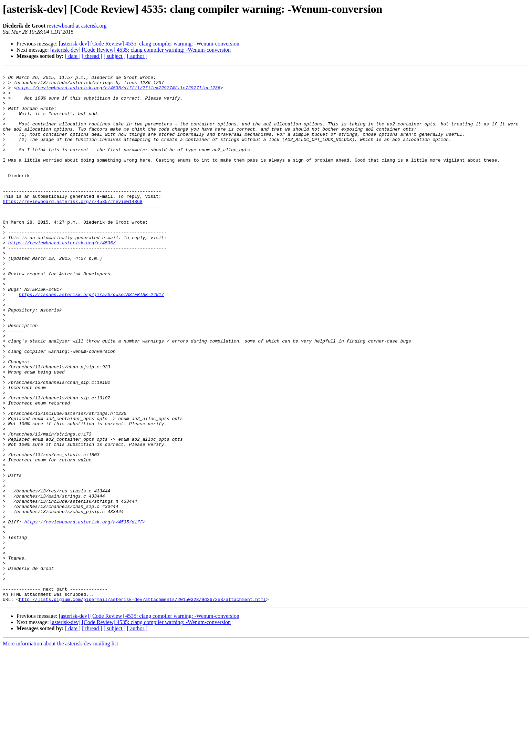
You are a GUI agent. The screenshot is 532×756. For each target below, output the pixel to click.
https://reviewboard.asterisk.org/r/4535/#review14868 (73, 228)
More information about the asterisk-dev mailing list (60, 750)
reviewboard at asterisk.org (77, 26)
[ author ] (137, 56)
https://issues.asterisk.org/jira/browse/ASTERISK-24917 (91, 340)
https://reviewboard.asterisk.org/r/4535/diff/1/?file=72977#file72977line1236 (118, 92)
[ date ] (73, 56)
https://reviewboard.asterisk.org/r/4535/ (62, 278)
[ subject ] (115, 56)
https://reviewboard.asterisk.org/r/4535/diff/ (85, 613)
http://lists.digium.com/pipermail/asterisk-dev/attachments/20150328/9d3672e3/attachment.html (143, 706)
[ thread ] (92, 56)
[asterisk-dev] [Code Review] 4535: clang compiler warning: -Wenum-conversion (149, 44)
